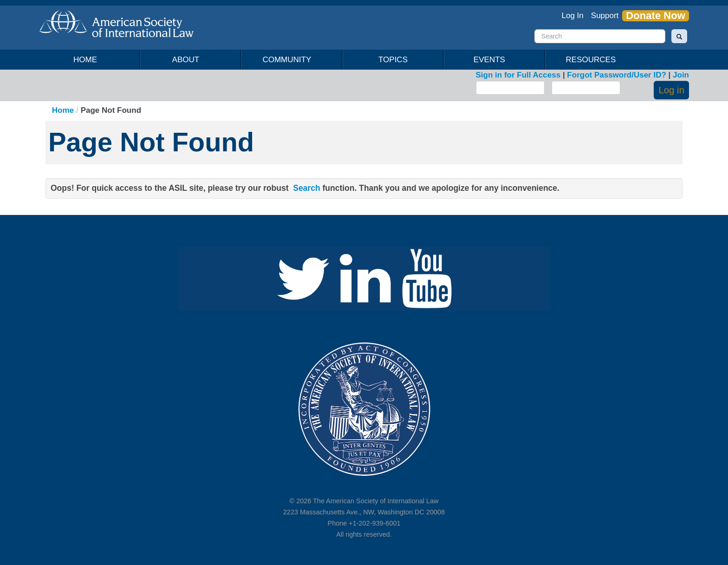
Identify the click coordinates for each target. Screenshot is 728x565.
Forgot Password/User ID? (616, 75)
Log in (671, 90)
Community (289, 60)
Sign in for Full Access (518, 75)
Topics (393, 60)
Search (306, 188)
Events (491, 60)
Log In (573, 16)
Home (85, 60)
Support (605, 16)
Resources (592, 60)
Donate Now (656, 16)
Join (681, 75)
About (187, 60)
